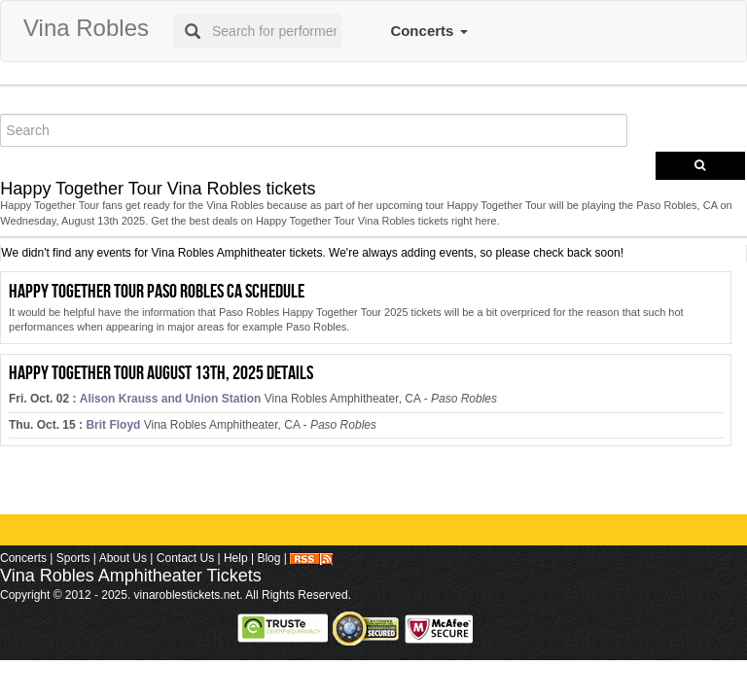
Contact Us (185, 558)
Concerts (428, 31)
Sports (73, 558)
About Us (123, 558)
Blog (268, 558)
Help (236, 558)
